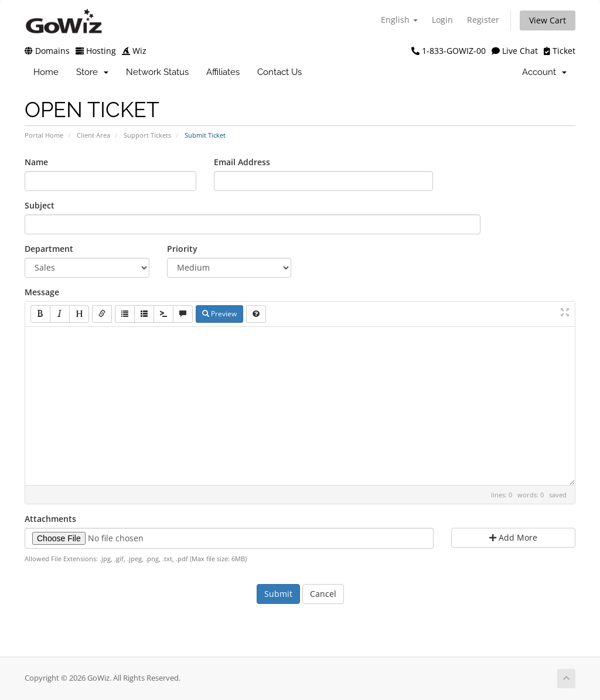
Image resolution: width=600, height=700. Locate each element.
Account (544, 72)
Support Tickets (147, 135)
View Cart (548, 20)
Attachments (50, 519)
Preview (219, 314)
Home (46, 72)
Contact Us (279, 72)
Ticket (560, 51)
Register (483, 20)
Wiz (134, 51)
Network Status (157, 72)
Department (49, 249)
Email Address (242, 162)
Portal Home (44, 135)
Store (92, 72)
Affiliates (223, 72)
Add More (513, 537)
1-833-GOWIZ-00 (449, 51)
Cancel (323, 594)
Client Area (93, 135)
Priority (182, 249)
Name (36, 162)
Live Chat (515, 51)
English (399, 20)
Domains (47, 51)
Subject (40, 205)
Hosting (96, 51)
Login (442, 20)
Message (42, 292)
